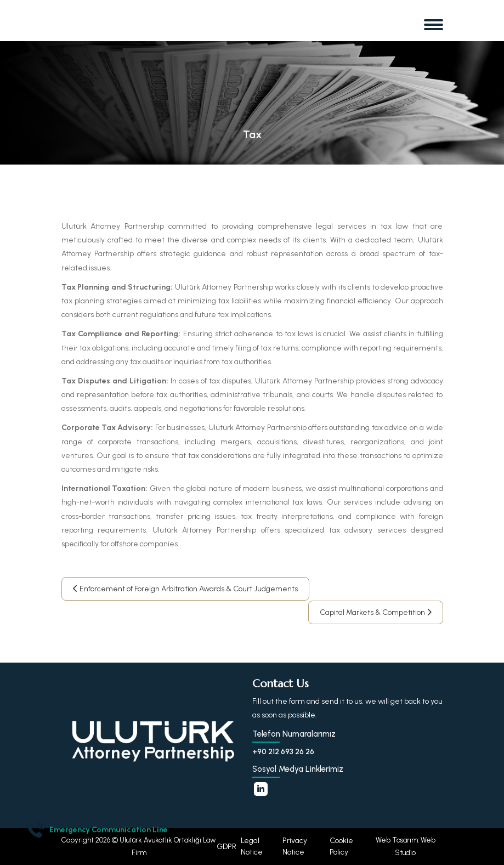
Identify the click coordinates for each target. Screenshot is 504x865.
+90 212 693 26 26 (283, 752)
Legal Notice (252, 846)
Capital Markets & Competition (376, 612)
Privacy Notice (295, 846)
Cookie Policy (341, 846)
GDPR (226, 847)
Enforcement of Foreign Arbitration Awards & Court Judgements (185, 589)
